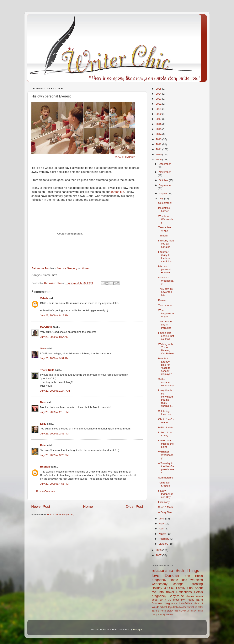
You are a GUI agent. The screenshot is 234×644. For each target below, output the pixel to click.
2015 (159, 129)
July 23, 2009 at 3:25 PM (54, 455)
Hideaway (164, 502)
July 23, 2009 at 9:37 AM (54, 358)
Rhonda (45, 467)
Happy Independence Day (166, 494)
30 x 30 (165, 600)
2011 (159, 149)
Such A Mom (166, 507)
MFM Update (166, 427)
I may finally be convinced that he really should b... (166, 398)
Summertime (166, 478)
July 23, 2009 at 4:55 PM (54, 484)
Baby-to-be (176, 596)
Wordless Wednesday (166, 219)
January (164, 544)
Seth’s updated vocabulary (166, 382)
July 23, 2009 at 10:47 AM (55, 391)
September (165, 185)
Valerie (44, 298)
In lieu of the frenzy (165, 434)
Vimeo (86, 268)
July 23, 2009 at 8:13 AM (54, 315)
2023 (159, 99)
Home (88, 506)
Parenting (196, 584)
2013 (159, 139)
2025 (159, 89)
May (162, 524)
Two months (165, 305)
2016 (159, 124)
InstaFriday (185, 603)
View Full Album (125, 157)
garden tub (117, 192)
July (162, 198)
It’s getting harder (164, 209)
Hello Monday (181, 607)
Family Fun (184, 588)
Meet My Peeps (184, 600)
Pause (162, 300)
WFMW (169, 614)
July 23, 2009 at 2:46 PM (54, 434)
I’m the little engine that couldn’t (166, 336)
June (162, 519)
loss (184, 580)
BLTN (199, 600)
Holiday (157, 588)
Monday (162, 614)
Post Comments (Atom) (61, 515)
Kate (43, 445)
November (165, 172)
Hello (163, 611)
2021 (159, 109)
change (178, 584)
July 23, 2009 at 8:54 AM (54, 337)
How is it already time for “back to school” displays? (165, 366)
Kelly (43, 424)
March (163, 534)
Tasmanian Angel (165, 229)
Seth (180, 570)
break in (193, 607)
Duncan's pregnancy (164, 603)
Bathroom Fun (40, 268)
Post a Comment (46, 491)
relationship (162, 570)
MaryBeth (46, 327)
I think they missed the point (166, 444)
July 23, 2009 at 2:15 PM (54, 412)
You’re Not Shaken (164, 484)
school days (166, 607)
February (164, 539)
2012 (159, 144)
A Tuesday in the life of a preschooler (166, 468)
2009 (159, 159)
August (163, 193)
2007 (159, 555)
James (190, 596)
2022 (159, 104)
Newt (43, 402)
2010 (159, 154)
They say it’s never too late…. (165, 292)
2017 (159, 119)
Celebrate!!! (165, 203)
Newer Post (41, 506)
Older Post (134, 506)
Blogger (138, 629)
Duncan (172, 575)
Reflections (184, 592)
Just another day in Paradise (165, 325)
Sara (43, 348)
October (164, 180)
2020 (159, 114)
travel (170, 592)
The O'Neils (47, 370)
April (162, 529)
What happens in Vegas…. (166, 313)
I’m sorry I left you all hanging (166, 244)
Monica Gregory (67, 268)
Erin (187, 576)
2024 (159, 94)
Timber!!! (163, 236)
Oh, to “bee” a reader (166, 421)
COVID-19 (184, 611)
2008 (159, 550)
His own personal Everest (165, 269)
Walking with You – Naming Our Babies (166, 349)
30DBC (169, 588)
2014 (159, 134)
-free (176, 611)
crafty (170, 611)
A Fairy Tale (165, 512)
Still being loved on (165, 413)
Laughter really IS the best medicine (165, 257)
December (165, 164)
